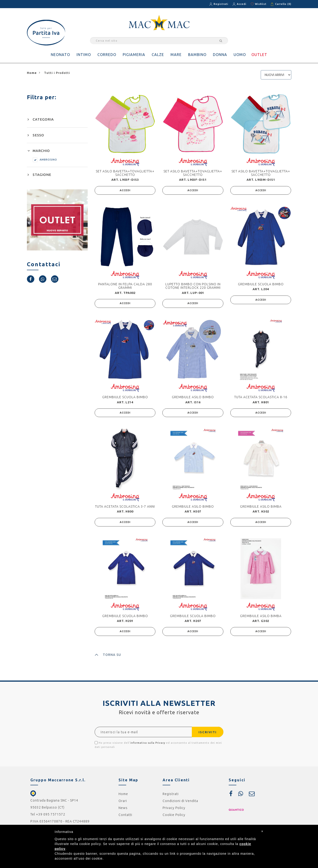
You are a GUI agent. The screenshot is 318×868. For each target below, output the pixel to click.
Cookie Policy (174, 818)
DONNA (220, 55)
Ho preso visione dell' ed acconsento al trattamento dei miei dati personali (158, 748)
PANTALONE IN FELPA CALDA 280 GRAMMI (125, 286)
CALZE (158, 55)
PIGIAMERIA (134, 55)
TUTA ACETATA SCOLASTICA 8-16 (261, 398)
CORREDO (107, 55)
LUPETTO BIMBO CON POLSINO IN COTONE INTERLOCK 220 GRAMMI (193, 286)
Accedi (242, 4)
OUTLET (259, 55)
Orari (123, 804)
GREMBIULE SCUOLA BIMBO (261, 285)
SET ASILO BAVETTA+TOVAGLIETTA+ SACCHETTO (125, 173)
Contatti (125, 818)
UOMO (240, 55)
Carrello (283, 4)
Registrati (221, 4)
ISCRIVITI (206, 735)
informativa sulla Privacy (148, 746)
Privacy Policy (174, 811)
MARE (176, 55)
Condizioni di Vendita (180, 804)
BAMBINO (197, 55)
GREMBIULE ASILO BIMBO (193, 398)
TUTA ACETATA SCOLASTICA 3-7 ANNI (125, 508)
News (123, 811)
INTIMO (84, 55)
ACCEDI (125, 191)
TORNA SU (108, 658)
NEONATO (60, 55)
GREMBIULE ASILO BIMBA (261, 508)
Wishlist (261, 4)
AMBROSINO (45, 160)
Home (123, 797)
